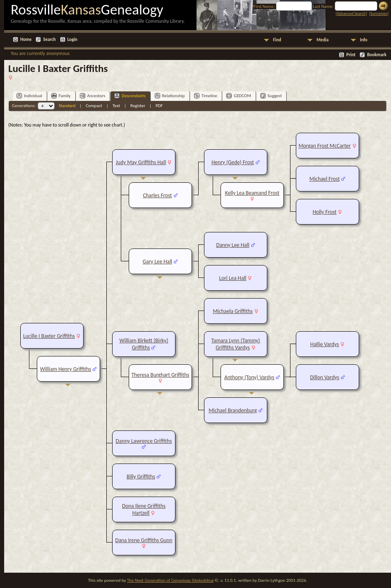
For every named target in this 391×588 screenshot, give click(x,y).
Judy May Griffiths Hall (141, 162)
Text (116, 106)
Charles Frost (157, 195)
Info (364, 40)
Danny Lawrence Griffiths (144, 441)
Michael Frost (325, 179)
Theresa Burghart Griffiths (161, 375)
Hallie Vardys (325, 344)
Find (277, 40)
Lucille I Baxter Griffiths (49, 336)
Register (138, 106)
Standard (67, 106)
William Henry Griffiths (66, 369)
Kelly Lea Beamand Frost (252, 193)
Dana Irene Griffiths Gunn (144, 540)
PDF (159, 106)
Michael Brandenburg (233, 410)
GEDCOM (239, 96)
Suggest (271, 96)
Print (351, 55)
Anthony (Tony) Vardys (249, 377)
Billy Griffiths (141, 477)
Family (61, 96)
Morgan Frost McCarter (324, 146)
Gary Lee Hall (157, 262)
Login (72, 39)
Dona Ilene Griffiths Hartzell (144, 509)
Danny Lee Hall (233, 245)
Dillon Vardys (324, 377)
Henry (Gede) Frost (233, 162)
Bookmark (377, 55)
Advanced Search (351, 13)
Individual (29, 96)
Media (323, 40)
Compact (94, 106)
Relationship (170, 96)
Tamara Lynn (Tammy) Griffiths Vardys (236, 344)
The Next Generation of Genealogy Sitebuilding (170, 580)
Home (26, 39)
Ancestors (93, 96)
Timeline (206, 96)
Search (49, 39)
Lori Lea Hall (233, 278)
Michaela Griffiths (233, 311)
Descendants (130, 96)
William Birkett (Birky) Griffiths (144, 344)
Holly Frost (325, 212)
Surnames (379, 13)
